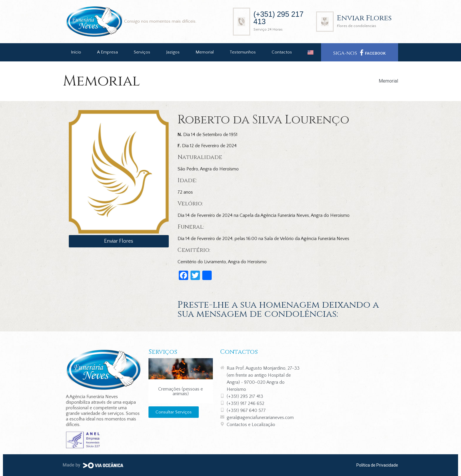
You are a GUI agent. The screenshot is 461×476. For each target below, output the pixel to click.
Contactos (282, 52)
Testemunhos (243, 52)
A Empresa (107, 52)
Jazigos (173, 52)
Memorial (205, 52)
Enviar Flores (364, 18)
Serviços (142, 52)
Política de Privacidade (377, 465)
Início (76, 52)
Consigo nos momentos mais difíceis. (160, 21)
